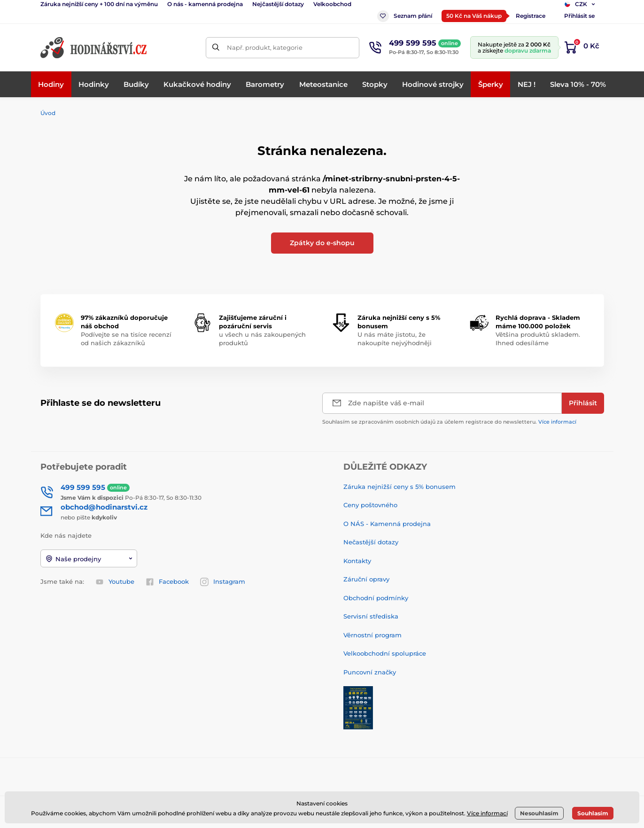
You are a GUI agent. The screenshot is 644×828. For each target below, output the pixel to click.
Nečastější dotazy (371, 542)
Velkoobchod (332, 4)
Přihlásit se (579, 16)
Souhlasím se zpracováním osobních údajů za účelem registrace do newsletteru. (449, 422)
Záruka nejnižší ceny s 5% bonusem (400, 487)
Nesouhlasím (539, 813)
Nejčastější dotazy (278, 4)
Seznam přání (405, 16)
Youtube (115, 582)
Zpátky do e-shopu (322, 243)
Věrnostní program (372, 635)
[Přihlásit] (583, 403)
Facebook (167, 582)
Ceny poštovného (370, 505)
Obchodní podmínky (376, 598)
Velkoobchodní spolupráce (385, 653)
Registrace (531, 16)
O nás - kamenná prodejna (205, 4)
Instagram (223, 582)
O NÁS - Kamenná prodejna (387, 524)
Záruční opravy (366, 579)
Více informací (557, 422)
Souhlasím (593, 813)
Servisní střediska (371, 616)
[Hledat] (216, 48)
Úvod (48, 113)
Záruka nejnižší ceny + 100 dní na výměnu (99, 4)
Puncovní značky (370, 672)
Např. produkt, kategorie (265, 47)
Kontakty (357, 561)
